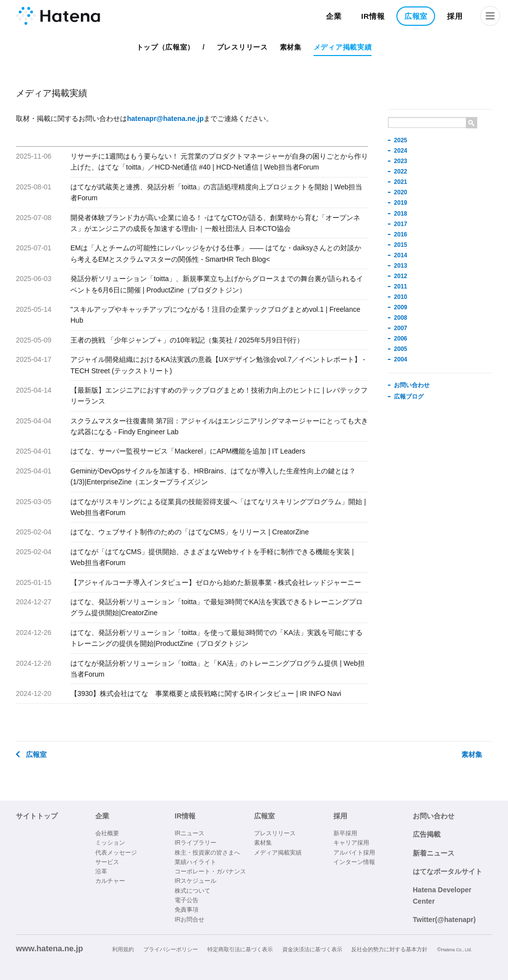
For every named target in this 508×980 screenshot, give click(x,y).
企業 (334, 16)
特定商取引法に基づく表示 (240, 949)
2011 (401, 287)
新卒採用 (345, 833)
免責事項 (187, 910)
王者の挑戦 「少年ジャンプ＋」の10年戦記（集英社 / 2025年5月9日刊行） (187, 340)
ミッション (110, 843)
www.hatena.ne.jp (49, 948)
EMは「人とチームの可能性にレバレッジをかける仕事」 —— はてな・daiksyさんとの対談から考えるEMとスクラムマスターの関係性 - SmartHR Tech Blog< (216, 253)
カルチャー (110, 881)
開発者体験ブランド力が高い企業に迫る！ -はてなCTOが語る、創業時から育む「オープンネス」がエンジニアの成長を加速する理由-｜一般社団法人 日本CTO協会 (215, 223)
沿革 (101, 871)
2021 (401, 182)
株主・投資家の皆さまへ (207, 853)
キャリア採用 (351, 843)
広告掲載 (427, 834)
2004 (401, 359)
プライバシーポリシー (171, 949)
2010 (401, 297)
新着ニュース (434, 853)
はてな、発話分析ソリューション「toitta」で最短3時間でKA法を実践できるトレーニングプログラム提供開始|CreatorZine (217, 607)
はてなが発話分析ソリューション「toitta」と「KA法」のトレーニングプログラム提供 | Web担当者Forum (218, 669)
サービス (107, 862)
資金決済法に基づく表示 (312, 949)
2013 (401, 266)
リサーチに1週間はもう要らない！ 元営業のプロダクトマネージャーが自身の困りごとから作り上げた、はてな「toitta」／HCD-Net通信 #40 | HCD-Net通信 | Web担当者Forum (219, 162)
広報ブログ (409, 397)
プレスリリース (242, 47)
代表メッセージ (116, 853)
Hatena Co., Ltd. (456, 950)
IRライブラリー (195, 843)
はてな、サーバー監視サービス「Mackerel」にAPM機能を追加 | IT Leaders (188, 451)
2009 (401, 307)
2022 (401, 172)
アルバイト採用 (354, 853)
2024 (401, 151)
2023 (401, 161)
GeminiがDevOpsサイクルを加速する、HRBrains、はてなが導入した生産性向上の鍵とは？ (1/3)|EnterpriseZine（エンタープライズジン (213, 476)
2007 (401, 328)
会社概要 (107, 833)
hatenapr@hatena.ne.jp (165, 118)
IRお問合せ (190, 920)
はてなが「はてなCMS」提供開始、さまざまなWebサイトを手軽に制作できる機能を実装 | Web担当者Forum (212, 557)
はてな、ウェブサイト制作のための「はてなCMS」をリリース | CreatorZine (190, 532)
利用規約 (123, 949)
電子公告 (187, 900)
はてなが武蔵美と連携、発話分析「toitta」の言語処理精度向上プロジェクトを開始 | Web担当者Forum (216, 192)
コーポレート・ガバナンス (210, 871)
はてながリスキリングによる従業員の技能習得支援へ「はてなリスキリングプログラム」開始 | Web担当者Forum (218, 507)
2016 (401, 234)
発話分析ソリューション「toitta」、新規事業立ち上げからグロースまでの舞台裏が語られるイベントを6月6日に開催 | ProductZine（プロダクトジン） (217, 284)
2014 (401, 255)
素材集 (291, 47)
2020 (401, 192)
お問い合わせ (412, 385)
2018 (401, 214)
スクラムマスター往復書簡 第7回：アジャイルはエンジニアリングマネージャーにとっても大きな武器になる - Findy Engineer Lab (219, 426)
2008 (401, 318)
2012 (401, 276)
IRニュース (190, 833)
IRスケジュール (195, 881)
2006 (401, 339)
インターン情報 (354, 862)
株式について (192, 891)
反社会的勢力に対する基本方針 (389, 949)
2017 (401, 224)
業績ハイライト (195, 862)
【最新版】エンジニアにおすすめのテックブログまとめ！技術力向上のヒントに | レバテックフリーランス (219, 396)
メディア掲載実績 (343, 47)
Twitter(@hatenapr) (444, 920)
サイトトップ (37, 816)
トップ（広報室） (166, 47)
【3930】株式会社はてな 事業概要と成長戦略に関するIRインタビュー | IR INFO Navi (206, 693)
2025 (401, 140)
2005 (401, 349)
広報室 (416, 16)
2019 (401, 203)
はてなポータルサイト (447, 871)
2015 (401, 245)
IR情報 (373, 16)
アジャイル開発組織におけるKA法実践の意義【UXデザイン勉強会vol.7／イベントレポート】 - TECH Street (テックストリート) (218, 365)
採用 (455, 16)
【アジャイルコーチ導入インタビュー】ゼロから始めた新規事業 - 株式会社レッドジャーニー (216, 582)
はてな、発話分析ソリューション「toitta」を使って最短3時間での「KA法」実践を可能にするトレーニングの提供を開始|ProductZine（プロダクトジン (217, 638)
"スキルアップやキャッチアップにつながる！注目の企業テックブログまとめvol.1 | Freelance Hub (215, 315)
